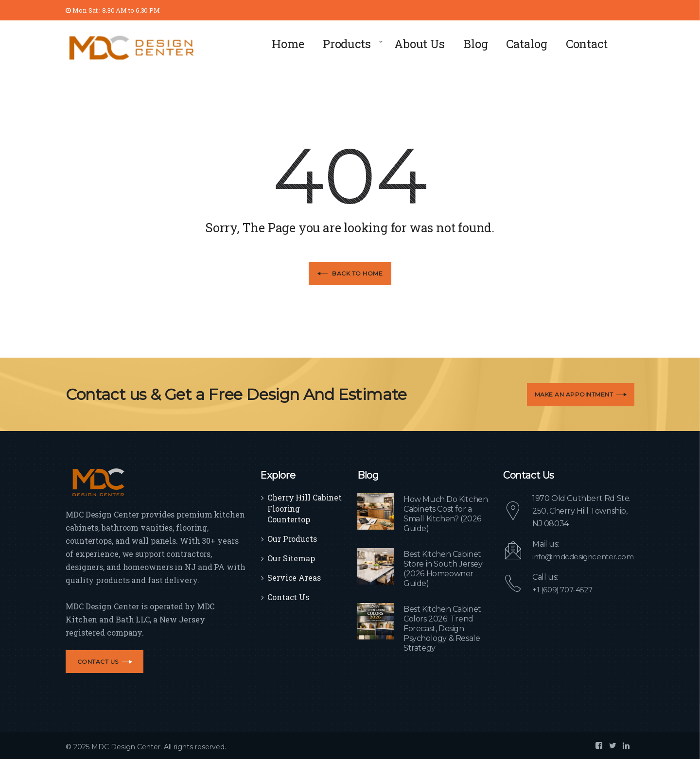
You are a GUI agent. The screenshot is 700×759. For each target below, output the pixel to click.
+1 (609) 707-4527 (564, 590)
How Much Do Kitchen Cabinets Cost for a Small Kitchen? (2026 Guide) (446, 514)
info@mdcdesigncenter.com (585, 557)
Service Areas (294, 578)
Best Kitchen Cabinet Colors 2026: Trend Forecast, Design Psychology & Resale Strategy (442, 629)
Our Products (292, 539)
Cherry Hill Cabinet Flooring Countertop (305, 509)
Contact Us (288, 597)
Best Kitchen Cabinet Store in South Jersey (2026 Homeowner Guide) (443, 569)
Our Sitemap (291, 558)
